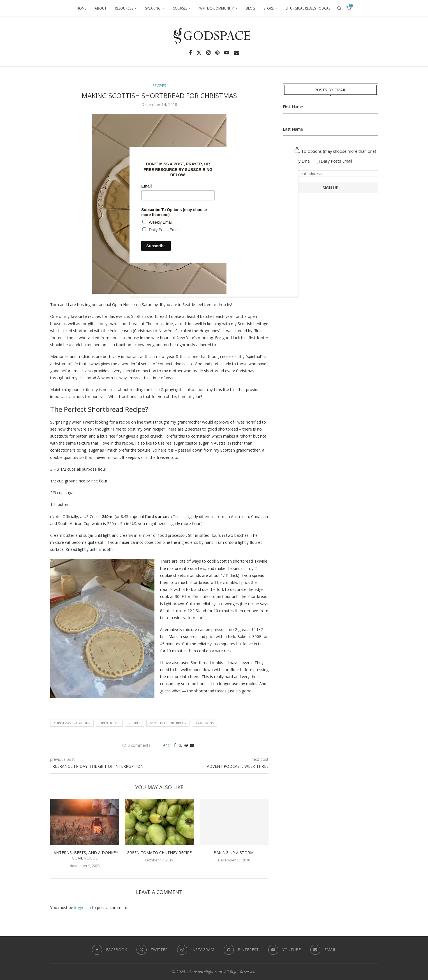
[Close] (297, 148)
